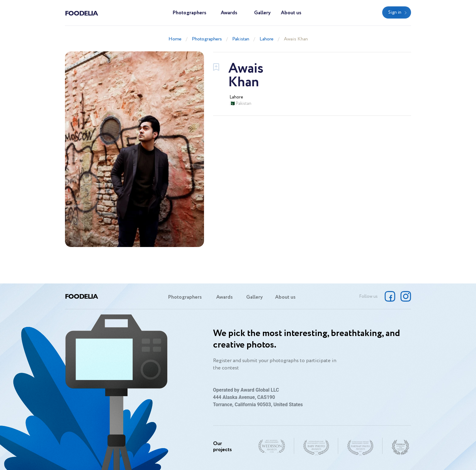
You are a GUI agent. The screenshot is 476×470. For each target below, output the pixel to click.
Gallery (262, 13)
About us (291, 13)
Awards (229, 13)
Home (175, 39)
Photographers (189, 13)
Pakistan (241, 39)
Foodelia (81, 13)
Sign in (395, 12)
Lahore (267, 39)
